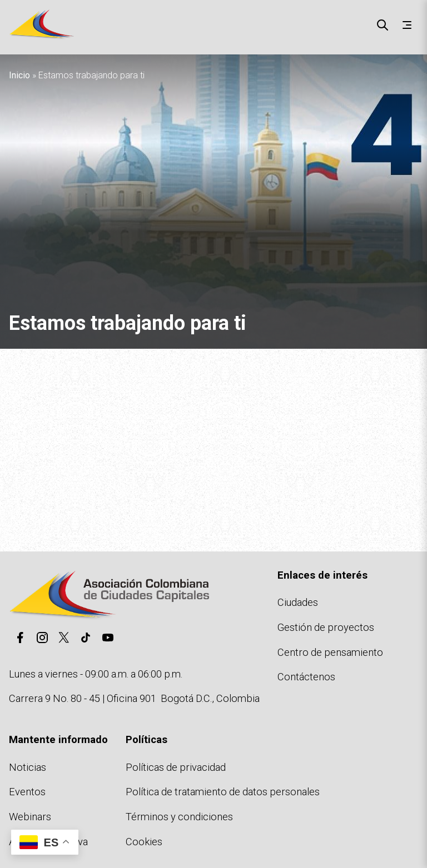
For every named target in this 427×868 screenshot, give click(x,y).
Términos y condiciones (179, 817)
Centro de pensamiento (330, 652)
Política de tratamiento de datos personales (223, 792)
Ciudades (298, 602)
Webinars (30, 817)
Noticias (28, 767)
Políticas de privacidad (176, 767)
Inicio (19, 75)
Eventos (27, 792)
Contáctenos (306, 677)
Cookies (144, 842)
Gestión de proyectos (326, 627)
